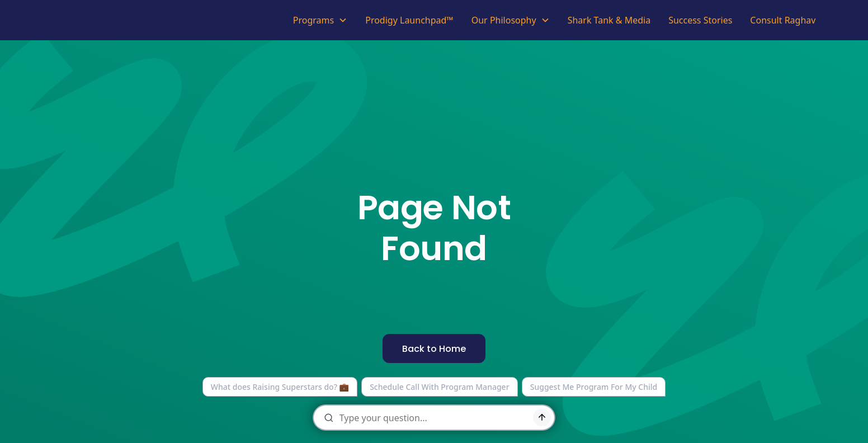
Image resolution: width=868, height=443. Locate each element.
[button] (320, 20)
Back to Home (434, 349)
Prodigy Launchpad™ (409, 20)
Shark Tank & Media (609, 20)
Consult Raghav (783, 20)
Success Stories (700, 20)
